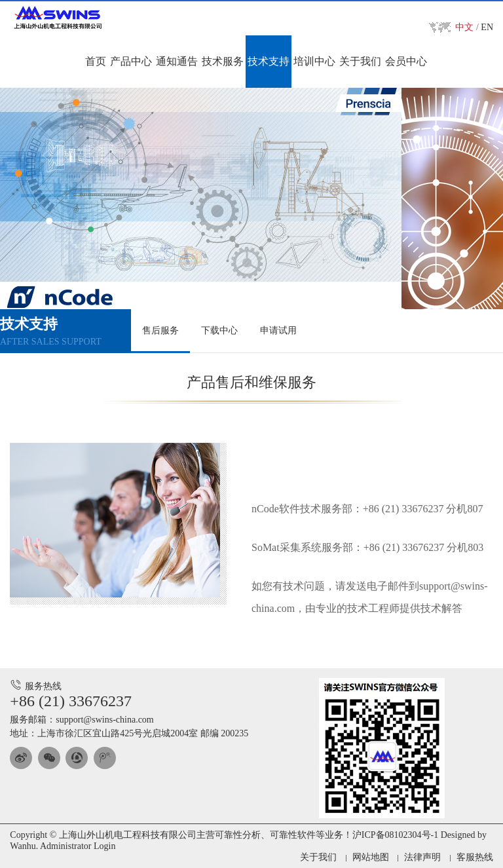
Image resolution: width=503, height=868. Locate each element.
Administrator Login (78, 846)
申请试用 (278, 330)
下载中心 (219, 330)
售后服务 (160, 330)
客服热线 (475, 857)
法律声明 (422, 857)
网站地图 (371, 857)
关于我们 (318, 857)
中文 (464, 27)
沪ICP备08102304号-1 (395, 835)
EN (487, 27)
